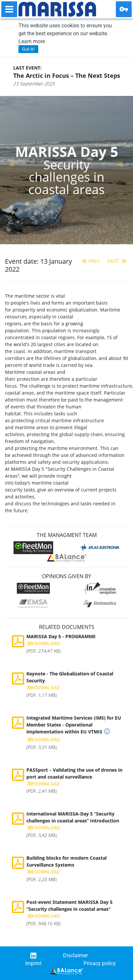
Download (43, 643)
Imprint (33, 963)
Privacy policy (100, 963)
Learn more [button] (32, 41)
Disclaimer (75, 955)
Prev (90, 261)
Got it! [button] (28, 49)
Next (118, 261)
